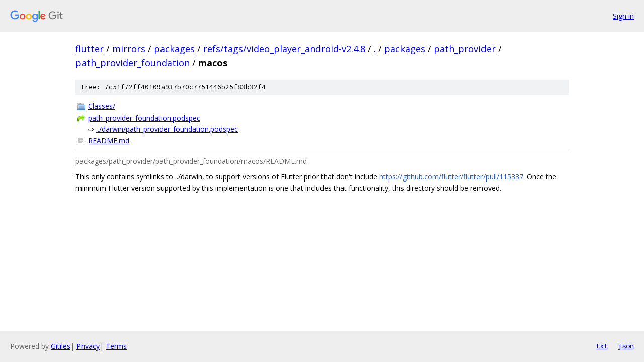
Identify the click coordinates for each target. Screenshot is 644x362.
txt (602, 346)
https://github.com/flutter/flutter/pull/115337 (451, 177)
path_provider (465, 49)
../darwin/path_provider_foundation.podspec (167, 129)
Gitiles (61, 346)
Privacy (88, 346)
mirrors (129, 49)
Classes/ (102, 106)
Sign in (623, 16)
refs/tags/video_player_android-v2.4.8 (284, 49)
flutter (90, 49)
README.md (109, 141)
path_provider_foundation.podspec (144, 118)
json (626, 346)
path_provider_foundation (133, 63)
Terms (116, 346)
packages (174, 49)
